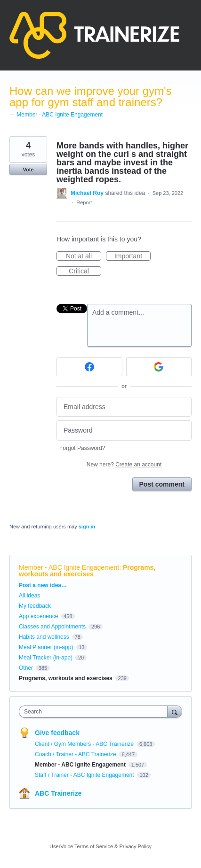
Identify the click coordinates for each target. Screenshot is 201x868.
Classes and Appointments (52, 627)
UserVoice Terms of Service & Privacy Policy (100, 846)
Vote (28, 170)
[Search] (175, 711)
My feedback (35, 606)
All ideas (29, 596)
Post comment (162, 484)
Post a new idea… (43, 585)
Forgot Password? (82, 448)
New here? (124, 465)
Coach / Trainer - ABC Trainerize (76, 754)
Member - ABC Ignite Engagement (69, 567)
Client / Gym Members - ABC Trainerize (85, 744)
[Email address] (124, 407)
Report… (87, 202)
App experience (38, 616)
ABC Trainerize (58, 793)
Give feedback (57, 733)
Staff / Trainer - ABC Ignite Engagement (85, 775)
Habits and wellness (44, 637)
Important (133, 256)
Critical (85, 271)
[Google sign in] (159, 367)
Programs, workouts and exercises (87, 571)
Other (26, 668)
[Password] (124, 430)
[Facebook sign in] (89, 367)
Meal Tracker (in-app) (46, 658)
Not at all (84, 256)
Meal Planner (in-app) (46, 647)
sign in (87, 527)
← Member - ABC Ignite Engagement (56, 115)
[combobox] (95, 712)
